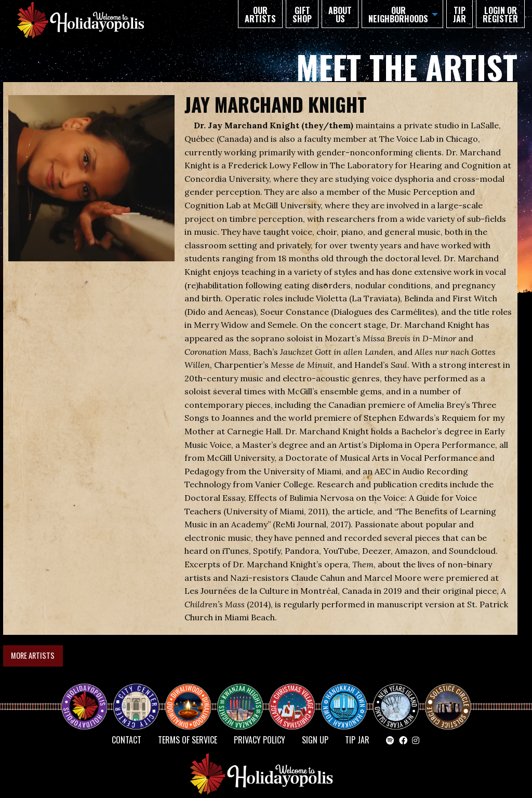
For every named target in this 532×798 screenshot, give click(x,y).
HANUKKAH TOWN (348, 697)
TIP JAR (460, 15)
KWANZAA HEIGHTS (244, 697)
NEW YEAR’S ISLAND (396, 701)
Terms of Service (188, 740)
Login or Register (500, 15)
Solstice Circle (448, 697)
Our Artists (260, 15)
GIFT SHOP (302, 15)
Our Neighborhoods (398, 15)
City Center (135, 697)
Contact (127, 740)
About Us (340, 15)
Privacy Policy (260, 740)
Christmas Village (296, 697)
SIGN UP (315, 740)
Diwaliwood (192, 693)
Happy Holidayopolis (88, 697)
